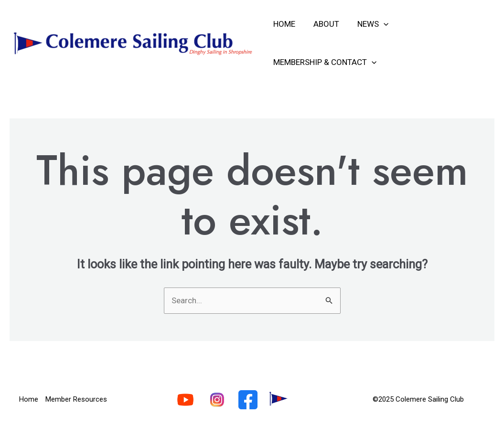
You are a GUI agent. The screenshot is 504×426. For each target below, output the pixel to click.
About (323, 24)
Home (283, 24)
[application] (379, 24)
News (368, 24)
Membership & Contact (324, 62)
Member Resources (76, 399)
